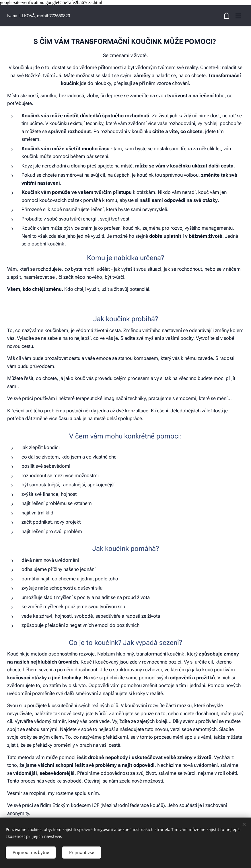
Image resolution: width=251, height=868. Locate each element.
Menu (238, 16)
